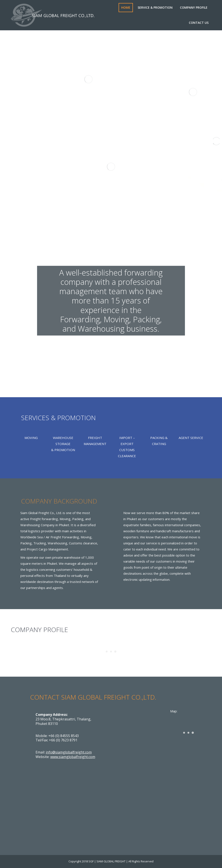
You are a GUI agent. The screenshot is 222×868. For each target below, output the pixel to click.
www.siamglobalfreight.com (73, 757)
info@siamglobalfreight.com (69, 752)
